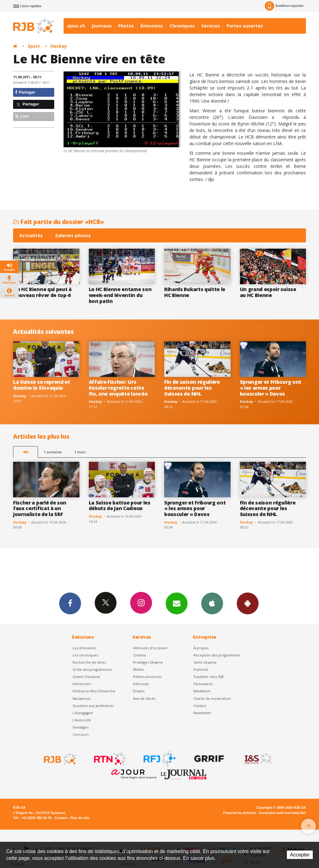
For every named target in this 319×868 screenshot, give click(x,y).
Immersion (82, 684)
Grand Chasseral (86, 677)
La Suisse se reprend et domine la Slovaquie (42, 385)
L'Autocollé (82, 720)
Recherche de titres (89, 662)
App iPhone (212, 603)
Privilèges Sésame (148, 662)
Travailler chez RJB (209, 677)
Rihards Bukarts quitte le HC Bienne (195, 292)
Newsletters (177, 603)
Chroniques (182, 26)
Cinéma (139, 655)
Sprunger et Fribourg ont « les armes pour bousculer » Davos (271, 388)
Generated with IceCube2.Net (283, 813)
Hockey (59, 46)
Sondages (81, 727)
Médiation (202, 691)
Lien (22, 116)
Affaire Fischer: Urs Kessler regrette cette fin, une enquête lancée (118, 388)
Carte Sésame (205, 662)
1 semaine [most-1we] (53, 452)
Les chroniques (85, 655)
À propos (201, 648)
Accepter (300, 855)
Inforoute (141, 684)
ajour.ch (76, 26)
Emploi (139, 691)
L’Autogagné (83, 713)
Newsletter (202, 713)
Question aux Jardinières (93, 706)
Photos (126, 26)
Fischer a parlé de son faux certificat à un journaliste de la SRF (40, 509)
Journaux (102, 26)
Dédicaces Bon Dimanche (94, 691)
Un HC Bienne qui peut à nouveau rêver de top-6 (42, 292)
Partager (25, 92)
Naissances (82, 698)
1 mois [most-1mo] (80, 452)
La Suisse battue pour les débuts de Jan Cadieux (120, 506)
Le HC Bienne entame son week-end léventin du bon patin (120, 295)
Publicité (201, 669)
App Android (248, 603)
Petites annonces (147, 677)
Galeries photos (73, 235)
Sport (34, 46)
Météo (138, 669)
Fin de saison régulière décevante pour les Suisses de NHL (192, 388)
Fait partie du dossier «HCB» (59, 222)
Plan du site (80, 818)
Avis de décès (144, 698)
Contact (200, 706)
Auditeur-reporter (284, 6)
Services (211, 26)
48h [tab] (26, 452)
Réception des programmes (217, 655)
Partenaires (203, 684)
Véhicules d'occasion (150, 648)
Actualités (31, 235)
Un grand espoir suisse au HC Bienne (268, 292)
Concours (81, 734)
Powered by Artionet (240, 813)
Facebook (70, 603)
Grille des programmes (92, 669)
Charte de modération (212, 698)
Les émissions (84, 648)
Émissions (152, 26)
